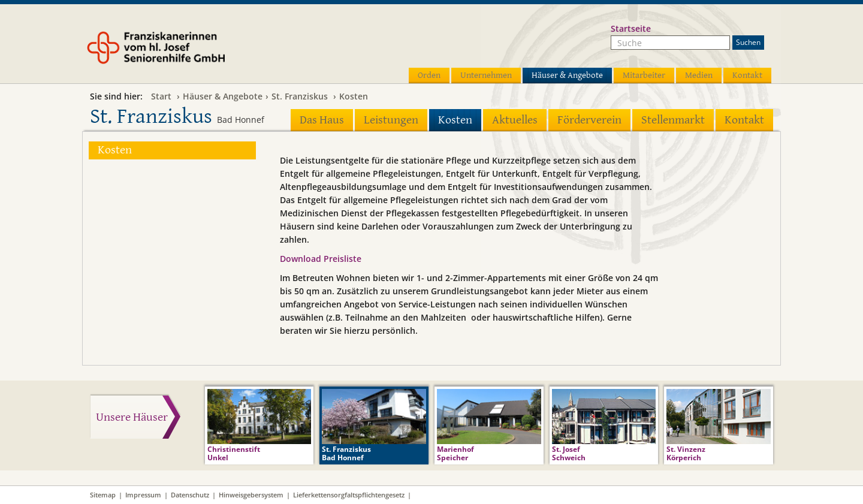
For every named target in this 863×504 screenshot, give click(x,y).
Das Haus (322, 120)
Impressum (143, 495)
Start (161, 96)
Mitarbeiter (644, 75)
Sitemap (103, 495)
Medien (699, 75)
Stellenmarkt (673, 120)
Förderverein (589, 120)
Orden (429, 75)
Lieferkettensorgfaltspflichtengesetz (349, 495)
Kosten (354, 96)
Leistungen (391, 120)
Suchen (748, 42)
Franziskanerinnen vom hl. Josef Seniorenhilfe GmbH (179, 52)
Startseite (631, 28)
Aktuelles (515, 120)
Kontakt (747, 75)
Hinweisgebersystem (251, 495)
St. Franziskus (300, 96)
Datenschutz (190, 495)
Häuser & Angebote (567, 75)
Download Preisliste (321, 259)
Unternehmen (486, 75)
